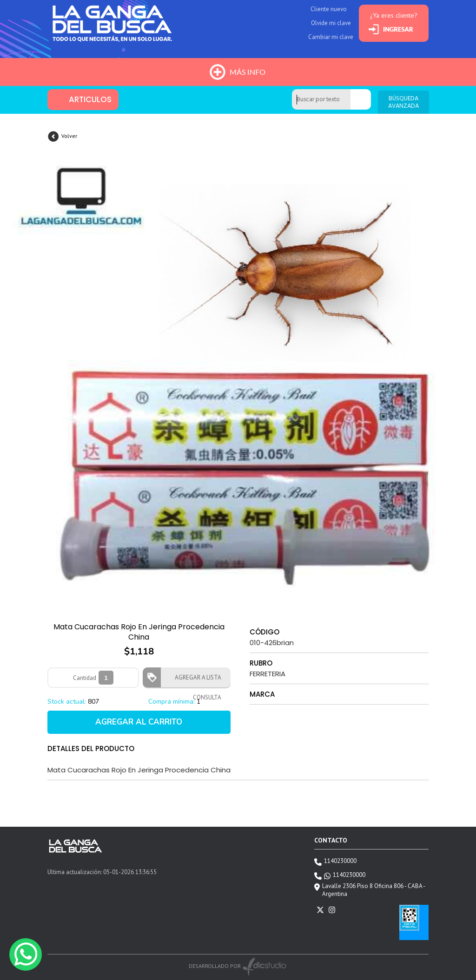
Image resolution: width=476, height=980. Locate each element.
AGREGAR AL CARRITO (139, 722)
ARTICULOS (90, 99)
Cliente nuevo (329, 9)
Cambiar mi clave (331, 37)
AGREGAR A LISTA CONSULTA (195, 680)
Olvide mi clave (331, 23)
